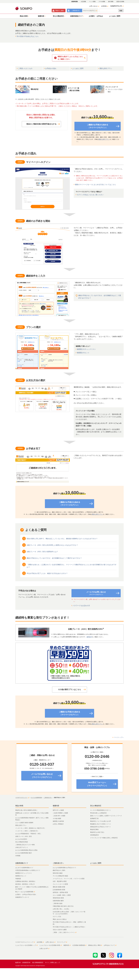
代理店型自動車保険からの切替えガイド (28, 870)
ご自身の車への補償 (59, 816)
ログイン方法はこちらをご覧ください (90, 195)
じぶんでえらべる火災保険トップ (26, 945)
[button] (24, 16)
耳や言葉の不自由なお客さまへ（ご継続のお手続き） (69, 927)
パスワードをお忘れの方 (81, 606)
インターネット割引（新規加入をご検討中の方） (31, 828)
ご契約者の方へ (58, 863)
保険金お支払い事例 (95, 945)
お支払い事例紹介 (58, 824)
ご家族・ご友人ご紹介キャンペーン (65, 932)
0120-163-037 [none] (42, 764)
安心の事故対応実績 (22, 842)
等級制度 (18, 879)
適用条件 (89, 637)
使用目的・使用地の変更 (60, 892)
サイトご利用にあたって (53, 962)
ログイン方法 (57, 917)
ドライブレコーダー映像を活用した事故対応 (104, 838)
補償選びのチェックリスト (86, 349)
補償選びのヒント (83, 353)
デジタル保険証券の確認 (60, 876)
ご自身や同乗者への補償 (60, 813)
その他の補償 (57, 818)
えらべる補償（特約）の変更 (62, 895)
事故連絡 (60, 11)
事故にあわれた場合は (60, 919)
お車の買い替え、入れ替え (61, 909)
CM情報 (18, 856)
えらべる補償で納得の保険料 (24, 823)
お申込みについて (110, 945)
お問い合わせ (94, 6)
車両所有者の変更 (58, 898)
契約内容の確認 (58, 873)
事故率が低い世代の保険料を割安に (26, 810)
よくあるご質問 (96, 863)
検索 (121, 11)
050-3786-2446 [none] (94, 768)
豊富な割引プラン (104, 139)
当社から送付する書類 (60, 930)
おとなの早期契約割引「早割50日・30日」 (29, 834)
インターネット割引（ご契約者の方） (27, 831)
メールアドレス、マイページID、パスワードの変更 (69, 879)
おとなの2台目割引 (21, 839)
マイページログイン (90, 11)
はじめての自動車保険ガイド (24, 868)
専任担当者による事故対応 (98, 813)
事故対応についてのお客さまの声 (101, 821)
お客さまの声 (44, 948)
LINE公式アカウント (22, 847)
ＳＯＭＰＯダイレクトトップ (25, 942)
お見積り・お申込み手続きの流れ (26, 894)
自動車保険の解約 (58, 901)
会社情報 (40, 942)
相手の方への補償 (58, 810)
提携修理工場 (94, 818)
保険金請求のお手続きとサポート (101, 827)
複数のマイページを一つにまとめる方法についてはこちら (95, 185)
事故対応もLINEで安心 (97, 832)
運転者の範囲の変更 (59, 887)
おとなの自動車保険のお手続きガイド (64, 868)
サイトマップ (62, 942)
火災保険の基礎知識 (79, 945)
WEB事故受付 (95, 835)
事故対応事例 (94, 829)
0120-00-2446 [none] (97, 756)
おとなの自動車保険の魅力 (24, 853)
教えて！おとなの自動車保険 (25, 892)
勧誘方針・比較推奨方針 (23, 962)
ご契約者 (76, 10)
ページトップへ (119, 737)
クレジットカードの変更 (60, 884)
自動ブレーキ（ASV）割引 (24, 836)
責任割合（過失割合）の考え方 (25, 884)
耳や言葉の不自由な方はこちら (28, 36)
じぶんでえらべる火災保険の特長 (51, 945)
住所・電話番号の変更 (60, 881)
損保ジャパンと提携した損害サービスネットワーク (106, 816)
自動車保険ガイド (22, 863)
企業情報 (105, 6)
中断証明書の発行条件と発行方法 (63, 906)
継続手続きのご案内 (59, 870)
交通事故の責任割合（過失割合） (26, 881)
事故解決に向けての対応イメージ (101, 824)
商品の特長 (19, 806)
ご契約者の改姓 (58, 903)
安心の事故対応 (96, 806)
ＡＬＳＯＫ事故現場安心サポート (101, 810)
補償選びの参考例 (58, 821)
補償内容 (56, 806)
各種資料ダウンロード (22, 897)
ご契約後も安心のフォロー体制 (25, 845)
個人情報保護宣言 (38, 962)
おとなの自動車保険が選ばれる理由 (26, 850)
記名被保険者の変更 (59, 890)
